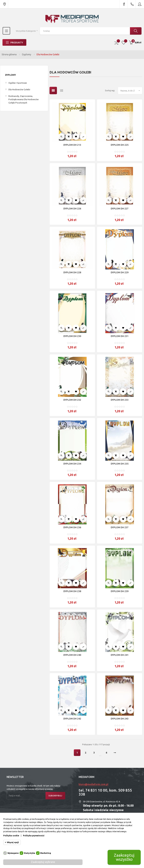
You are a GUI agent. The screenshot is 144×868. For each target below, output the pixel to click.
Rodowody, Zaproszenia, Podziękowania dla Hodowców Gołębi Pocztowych (24, 99)
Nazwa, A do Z (131, 91)
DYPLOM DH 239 (120, 591)
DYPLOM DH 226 (72, 209)
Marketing (46, 853)
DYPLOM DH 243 (120, 719)
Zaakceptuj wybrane (43, 862)
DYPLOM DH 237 (120, 527)
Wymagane (13, 853)
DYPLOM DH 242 (72, 719)
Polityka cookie (11, 836)
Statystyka (29, 853)
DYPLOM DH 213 (72, 145)
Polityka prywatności (34, 836)
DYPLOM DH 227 (120, 209)
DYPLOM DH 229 (120, 272)
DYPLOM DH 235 (120, 464)
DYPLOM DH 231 (120, 336)
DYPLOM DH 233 (120, 400)
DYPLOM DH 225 (120, 145)
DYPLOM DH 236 (72, 527)
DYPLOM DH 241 (120, 655)
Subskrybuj (55, 796)
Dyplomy (11, 75)
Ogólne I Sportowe (18, 83)
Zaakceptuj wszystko (124, 857)
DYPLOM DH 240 (72, 655)
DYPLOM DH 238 (72, 591)
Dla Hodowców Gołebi (19, 89)
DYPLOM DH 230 (72, 336)
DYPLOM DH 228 (72, 272)
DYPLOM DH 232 (72, 400)
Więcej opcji (13, 842)
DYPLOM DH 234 (72, 464)
